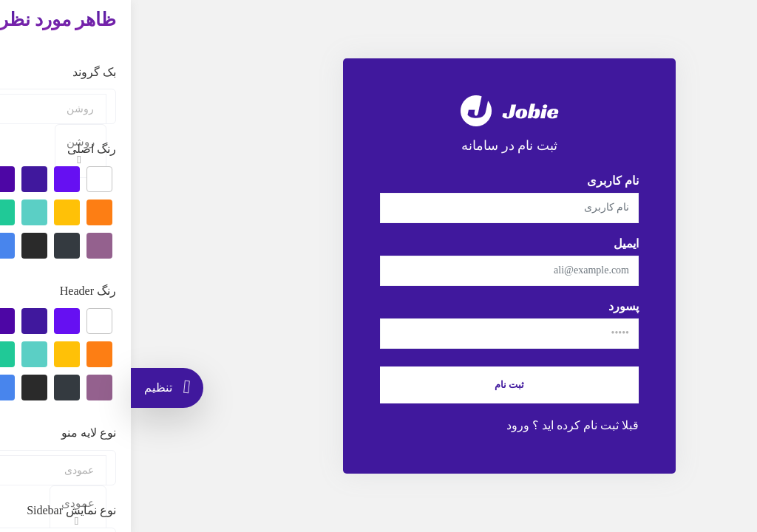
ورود (387, 425)
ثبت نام (378, 385)
